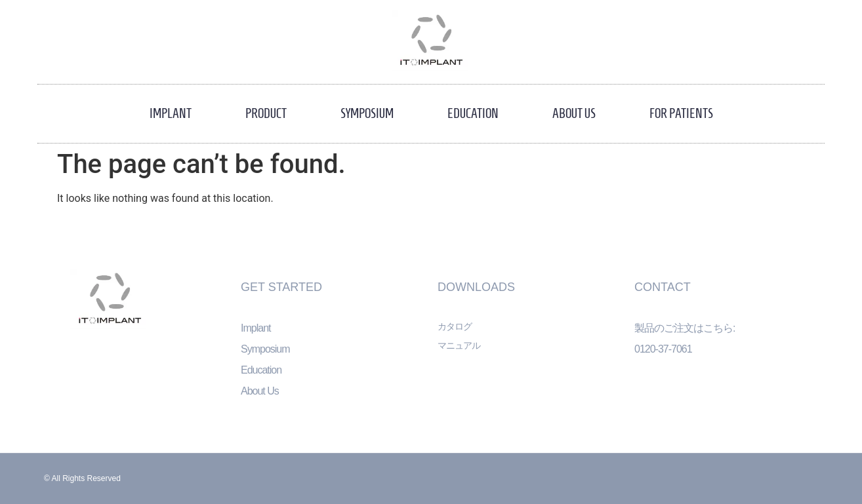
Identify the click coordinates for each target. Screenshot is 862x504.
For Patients (681, 113)
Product (266, 113)
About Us (574, 113)
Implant (171, 113)
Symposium (367, 113)
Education (473, 113)
